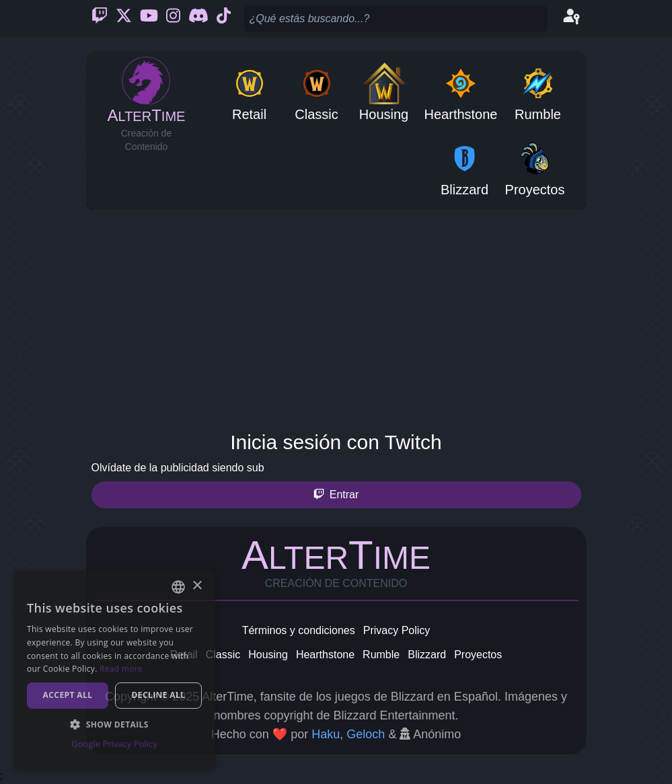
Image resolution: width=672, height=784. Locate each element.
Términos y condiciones (299, 630)
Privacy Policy (397, 630)
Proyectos (478, 655)
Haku (326, 734)
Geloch (366, 734)
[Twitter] (124, 19)
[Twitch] (100, 19)
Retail (184, 655)
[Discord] (198, 19)
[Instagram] (173, 19)
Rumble (381, 655)
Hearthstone (325, 655)
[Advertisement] (336, 317)
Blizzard (427, 655)
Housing (268, 655)
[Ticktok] (224, 19)
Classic (223, 655)
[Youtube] (149, 19)
